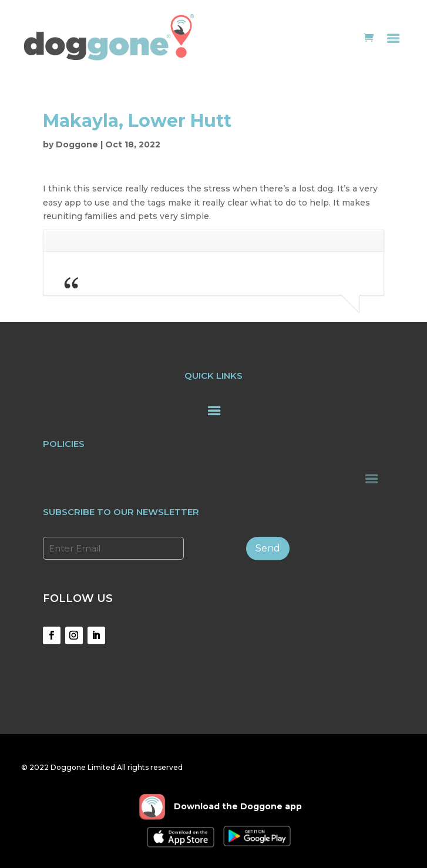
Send (268, 548)
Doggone (77, 144)
